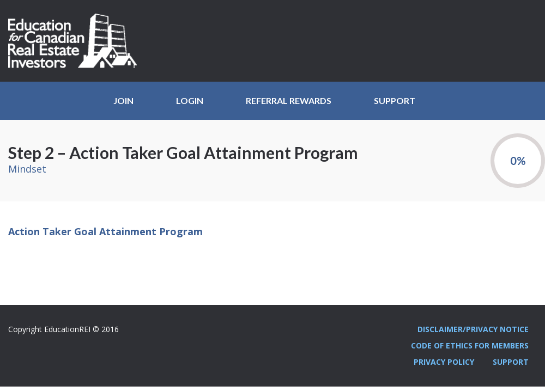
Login (190, 100)
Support (395, 100)
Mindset (27, 169)
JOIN (123, 100)
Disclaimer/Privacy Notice (473, 329)
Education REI (76, 41)
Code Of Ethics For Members (470, 345)
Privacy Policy (444, 362)
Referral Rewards (289, 100)
